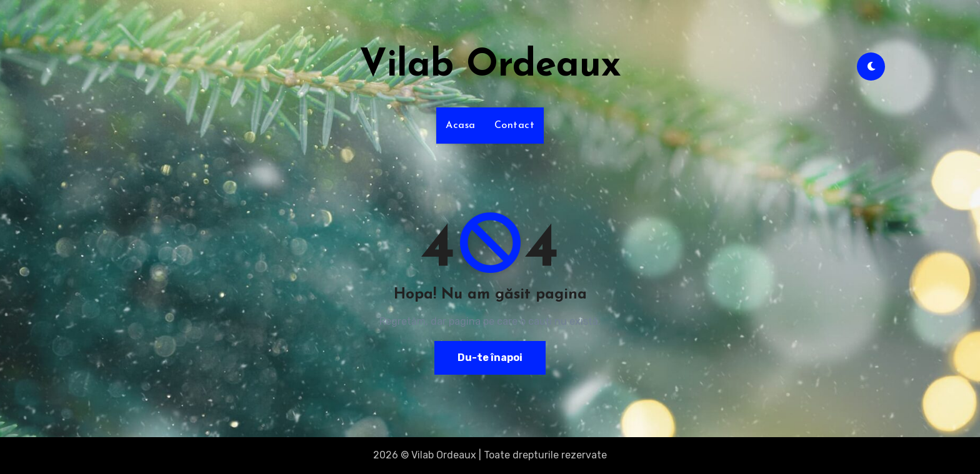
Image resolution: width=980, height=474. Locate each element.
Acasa (461, 126)
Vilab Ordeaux (490, 66)
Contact (515, 126)
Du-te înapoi (490, 358)
